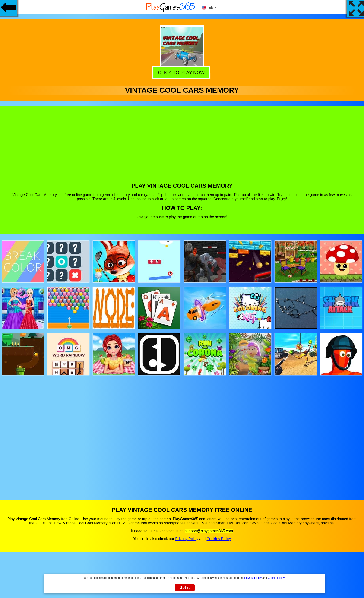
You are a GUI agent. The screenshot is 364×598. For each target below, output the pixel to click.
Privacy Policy (187, 539)
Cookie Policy (276, 578)
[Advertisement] (182, 148)
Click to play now (182, 72)
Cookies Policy (219, 539)
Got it (184, 587)
